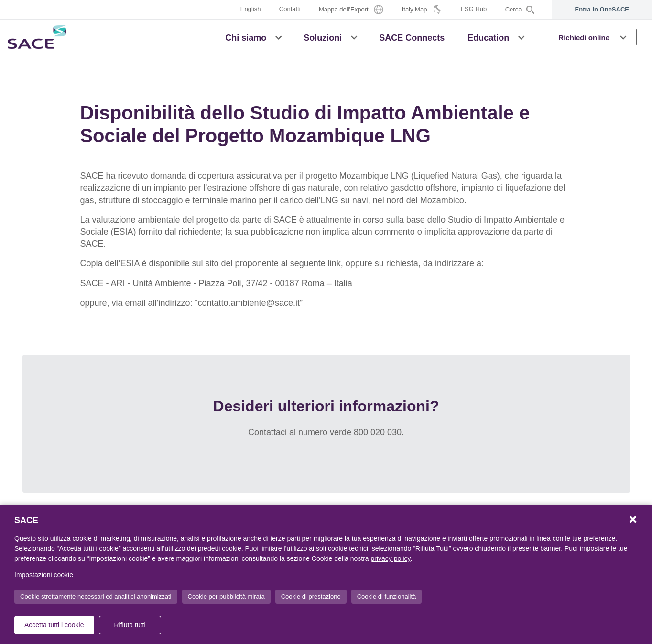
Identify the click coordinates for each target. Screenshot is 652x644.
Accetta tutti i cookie (54, 625)
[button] (278, 37)
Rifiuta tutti (130, 625)
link (334, 263)
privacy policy (391, 558)
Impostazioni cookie (44, 575)
